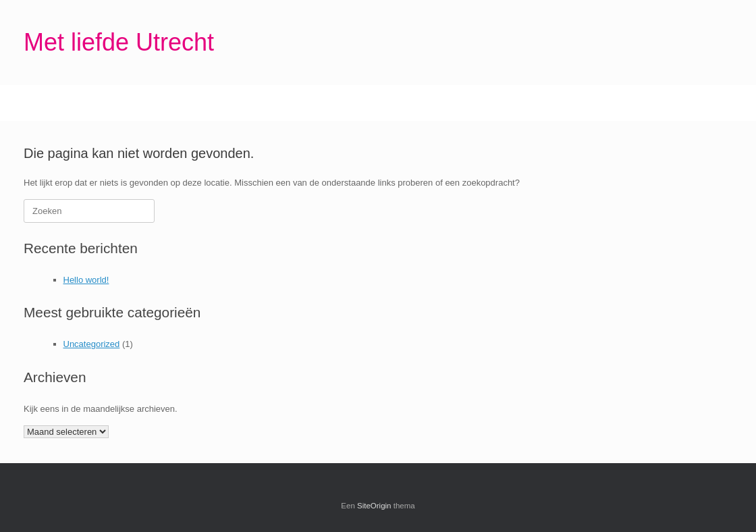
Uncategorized (92, 344)
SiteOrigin (374, 506)
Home (49, 103)
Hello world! (86, 280)
